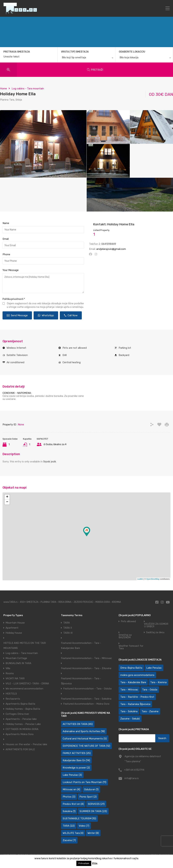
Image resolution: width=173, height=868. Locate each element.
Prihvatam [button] (84, 863)
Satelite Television (17, 355)
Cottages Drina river (17, 714)
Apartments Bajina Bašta (20, 704)
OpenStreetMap (153, 579)
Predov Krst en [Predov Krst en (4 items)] (73, 804)
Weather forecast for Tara (131, 647)
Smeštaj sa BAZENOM (125, 636)
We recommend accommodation (24, 689)
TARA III (68, 633)
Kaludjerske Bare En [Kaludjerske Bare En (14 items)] (76, 760)
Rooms (10, 673)
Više (95, 863)
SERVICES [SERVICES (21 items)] (96, 804)
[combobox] (86, 58)
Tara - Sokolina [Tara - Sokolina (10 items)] (129, 711)
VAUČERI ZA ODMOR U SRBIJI (156, 625)
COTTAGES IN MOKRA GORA (22, 729)
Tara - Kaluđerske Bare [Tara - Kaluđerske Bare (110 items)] (133, 682)
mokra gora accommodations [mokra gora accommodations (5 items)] (137, 675)
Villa (8, 668)
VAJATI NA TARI (15, 678)
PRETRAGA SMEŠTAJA (17, 52)
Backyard (124, 355)
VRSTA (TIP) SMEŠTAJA (75, 52)
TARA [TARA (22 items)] (69, 826)
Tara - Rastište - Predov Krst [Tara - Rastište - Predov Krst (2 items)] (137, 697)
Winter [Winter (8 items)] (93, 833)
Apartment (12, 628)
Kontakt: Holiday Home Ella (114, 224)
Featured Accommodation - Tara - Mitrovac (86, 658)
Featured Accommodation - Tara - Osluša (87, 689)
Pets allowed (128, 621)
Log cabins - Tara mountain (28, 89)
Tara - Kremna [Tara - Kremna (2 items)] (158, 682)
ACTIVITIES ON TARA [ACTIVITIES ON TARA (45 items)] (78, 724)
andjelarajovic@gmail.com (111, 249)
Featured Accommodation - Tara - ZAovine (86, 668)
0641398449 (109, 244)
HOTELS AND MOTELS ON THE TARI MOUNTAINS (25, 646)
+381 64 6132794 (134, 770)
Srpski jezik (50, 462)
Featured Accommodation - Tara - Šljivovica (81, 681)
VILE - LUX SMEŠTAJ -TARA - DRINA (27, 684)
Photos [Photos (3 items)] (69, 797)
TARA (66, 623)
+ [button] (7, 497)
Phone (6, 254)
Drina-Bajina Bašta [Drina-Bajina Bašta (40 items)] (131, 668)
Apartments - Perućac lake (21, 719)
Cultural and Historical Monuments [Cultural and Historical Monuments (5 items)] (85, 739)
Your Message (11, 270)
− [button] (7, 502)
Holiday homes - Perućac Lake (23, 724)
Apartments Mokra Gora (20, 734)
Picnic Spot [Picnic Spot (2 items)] (88, 797)
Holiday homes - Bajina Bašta (23, 709)
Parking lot (125, 348)
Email (6, 239)
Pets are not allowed (75, 348)
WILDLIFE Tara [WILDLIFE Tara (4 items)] (73, 833)
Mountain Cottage (16, 658)
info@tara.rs (132, 778)
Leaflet (140, 579)
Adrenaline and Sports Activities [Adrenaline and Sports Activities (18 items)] (84, 731)
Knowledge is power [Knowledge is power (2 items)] (76, 768)
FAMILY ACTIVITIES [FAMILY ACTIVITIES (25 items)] (77, 753)
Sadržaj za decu (155, 632)
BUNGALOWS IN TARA (18, 663)
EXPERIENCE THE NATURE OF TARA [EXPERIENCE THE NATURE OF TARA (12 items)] (86, 746)
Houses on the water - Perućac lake (26, 744)
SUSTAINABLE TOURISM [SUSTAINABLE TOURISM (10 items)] (79, 819)
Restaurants (13, 699)
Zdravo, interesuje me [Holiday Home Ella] (43, 283)
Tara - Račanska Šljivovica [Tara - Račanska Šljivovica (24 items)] (135, 704)
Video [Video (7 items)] (84, 826)
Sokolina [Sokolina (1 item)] (69, 811)
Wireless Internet (16, 348)
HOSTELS (11, 694)
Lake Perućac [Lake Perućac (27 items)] (154, 668)
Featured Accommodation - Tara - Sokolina (86, 699)
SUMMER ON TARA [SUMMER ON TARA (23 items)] (93, 811)
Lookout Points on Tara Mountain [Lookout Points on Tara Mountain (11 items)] (84, 782)
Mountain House (15, 623)
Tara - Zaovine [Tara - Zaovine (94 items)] (150, 711)
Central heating (72, 362)
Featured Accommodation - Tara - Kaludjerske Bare (81, 646)
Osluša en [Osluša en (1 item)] (91, 789)
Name (6, 223)
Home (3, 89)
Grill (65, 355)
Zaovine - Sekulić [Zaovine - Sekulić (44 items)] (130, 719)
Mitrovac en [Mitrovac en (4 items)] (71, 789)
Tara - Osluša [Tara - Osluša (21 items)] (150, 690)
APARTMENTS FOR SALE (20, 749)
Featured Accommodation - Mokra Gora (86, 704)
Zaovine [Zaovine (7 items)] (69, 840)
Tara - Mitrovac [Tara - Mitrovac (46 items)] (129, 690)
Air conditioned (15, 362)
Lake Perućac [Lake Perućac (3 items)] (72, 775)
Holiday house (14, 633)
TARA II (67, 628)
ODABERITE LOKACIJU (132, 52)
